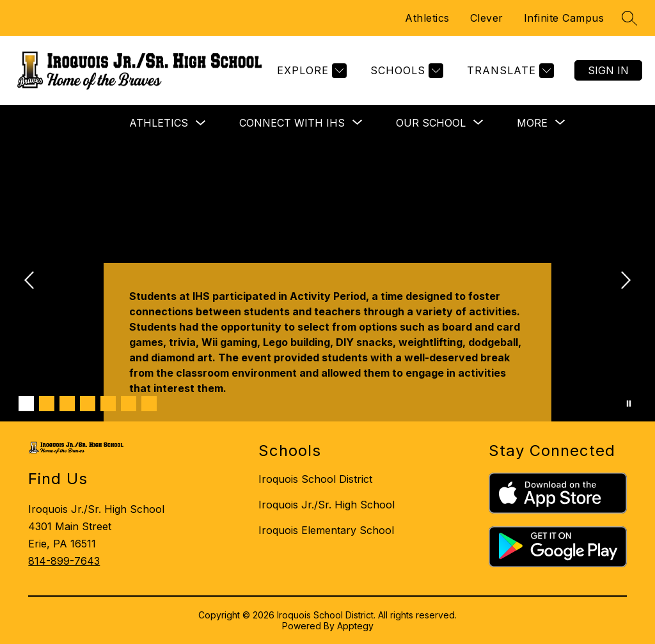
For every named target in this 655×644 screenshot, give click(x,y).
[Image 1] (26, 404)
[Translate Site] (509, 71)
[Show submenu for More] (532, 123)
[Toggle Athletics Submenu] (201, 123)
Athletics (427, 18)
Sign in (608, 70)
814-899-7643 (64, 561)
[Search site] (629, 18)
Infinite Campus (564, 18)
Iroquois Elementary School (326, 530)
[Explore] (310, 71)
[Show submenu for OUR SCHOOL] (431, 123)
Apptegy (355, 626)
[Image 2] (47, 404)
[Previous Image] (31, 281)
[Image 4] (88, 404)
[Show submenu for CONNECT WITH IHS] (292, 123)
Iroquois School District (315, 479)
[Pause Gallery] (629, 404)
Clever (487, 18)
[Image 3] (67, 404)
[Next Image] (624, 281)
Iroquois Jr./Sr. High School (327, 505)
